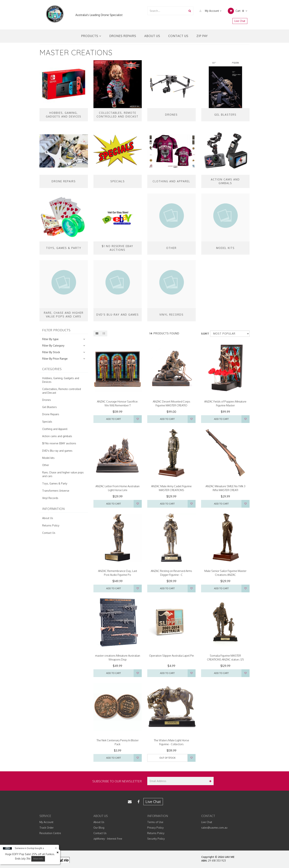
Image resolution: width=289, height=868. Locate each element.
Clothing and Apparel (55, 429)
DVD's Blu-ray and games (57, 451)
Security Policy (156, 839)
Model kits (48, 458)
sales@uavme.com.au (214, 828)
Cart (237, 11)
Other (46, 465)
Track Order (47, 828)
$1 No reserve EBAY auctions (59, 443)
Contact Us (178, 36)
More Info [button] (38, 859)
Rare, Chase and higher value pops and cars (63, 474)
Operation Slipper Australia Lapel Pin (172, 656)
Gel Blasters (49, 407)
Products (91, 36)
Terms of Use (155, 822)
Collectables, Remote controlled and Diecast (62, 391)
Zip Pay (202, 36)
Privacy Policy (155, 828)
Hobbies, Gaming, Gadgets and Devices (61, 380)
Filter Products (56, 330)
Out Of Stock (167, 758)
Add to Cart (114, 419)
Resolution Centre (50, 833)
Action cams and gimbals (57, 436)
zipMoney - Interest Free (108, 839)
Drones (47, 400)
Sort (204, 334)
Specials (47, 422)
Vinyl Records (50, 498)
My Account (209, 11)
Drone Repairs (51, 414)
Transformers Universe (56, 491)
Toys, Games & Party (55, 483)
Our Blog (99, 828)
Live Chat (240, 21)
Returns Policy (51, 525)
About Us (152, 36)
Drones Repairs (123, 36)
